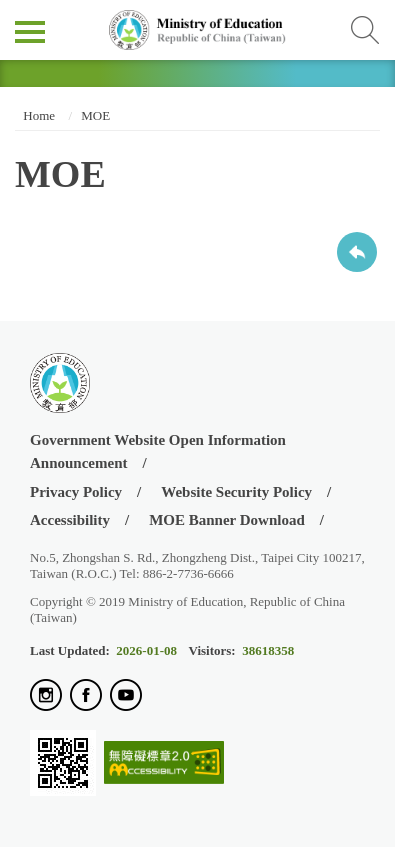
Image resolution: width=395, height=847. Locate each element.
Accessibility (70, 520)
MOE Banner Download (227, 520)
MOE (95, 115)
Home (37, 115)
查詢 (365, 30)
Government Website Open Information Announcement (158, 451)
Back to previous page (357, 252)
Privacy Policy (76, 492)
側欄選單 (30, 32)
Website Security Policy (236, 492)
